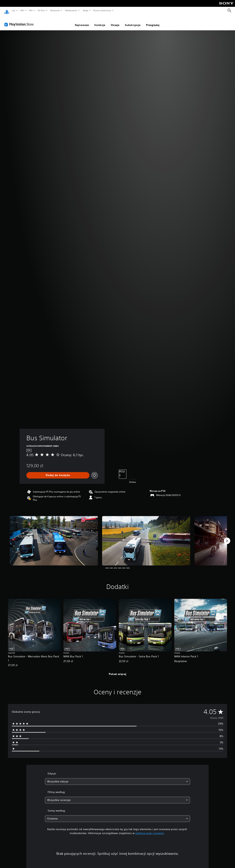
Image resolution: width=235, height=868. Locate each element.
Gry (14, 10)
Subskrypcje (133, 21)
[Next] (227, 537)
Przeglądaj (153, 21)
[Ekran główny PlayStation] (7, 11)
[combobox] (118, 778)
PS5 (22, 10)
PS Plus (41, 10)
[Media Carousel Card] (54, 537)
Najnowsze (82, 21)
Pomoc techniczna (102, 10)
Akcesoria (55, 10)
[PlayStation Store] (20, 21)
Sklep (85, 10)
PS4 (31, 10)
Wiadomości (71, 10)
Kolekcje (100, 21)
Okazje (115, 21)
